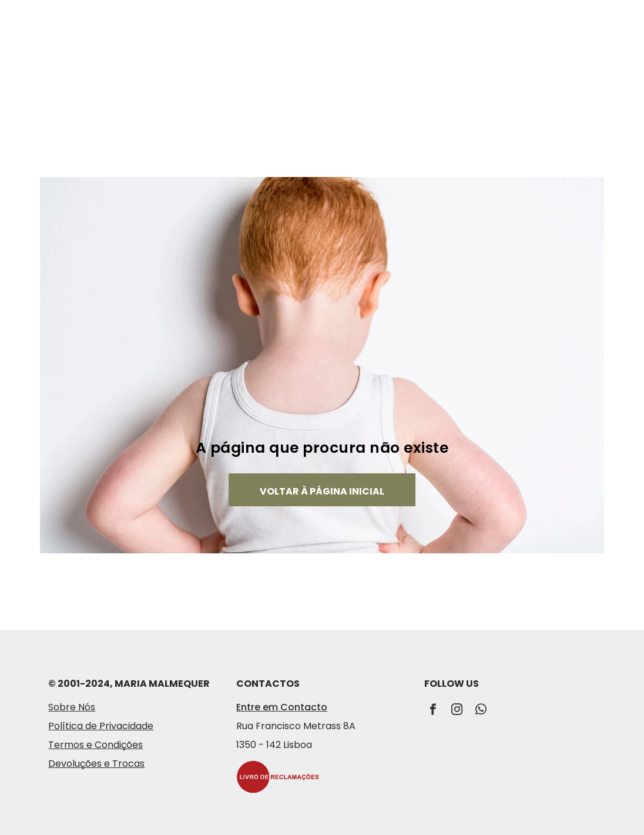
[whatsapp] (481, 711)
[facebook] (433, 711)
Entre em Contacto (282, 707)
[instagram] (457, 711)
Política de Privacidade (101, 726)
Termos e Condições (95, 745)
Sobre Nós (72, 707)
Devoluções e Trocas (96, 764)
